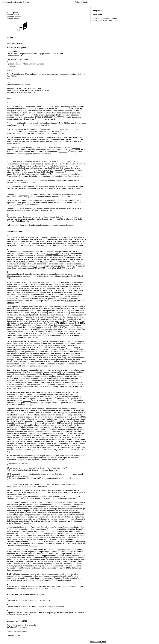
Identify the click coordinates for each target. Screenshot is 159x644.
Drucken (26, 2)
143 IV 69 (11, 303)
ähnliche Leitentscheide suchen (105, 18)
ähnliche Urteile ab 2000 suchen (105, 20)
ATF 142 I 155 (52, 254)
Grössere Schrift (81, 2)
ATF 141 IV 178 (62, 323)
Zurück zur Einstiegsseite (12, 2)
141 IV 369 (61, 268)
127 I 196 (65, 364)
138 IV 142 (22, 337)
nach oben (102, 642)
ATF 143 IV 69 (71, 386)
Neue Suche (97, 14)
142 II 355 (44, 262)
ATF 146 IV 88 (23, 262)
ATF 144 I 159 (71, 301)
